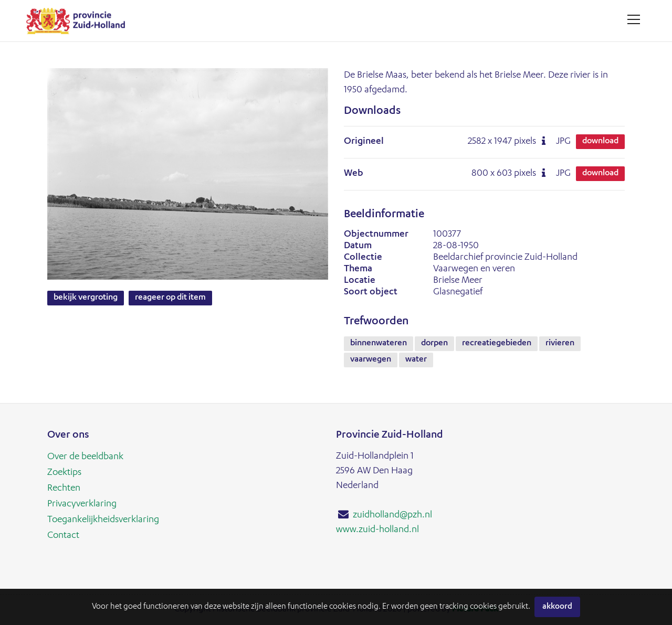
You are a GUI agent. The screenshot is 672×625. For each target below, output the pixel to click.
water (416, 360)
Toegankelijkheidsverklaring (103, 520)
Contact (63, 536)
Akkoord (557, 607)
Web (354, 174)
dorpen (434, 344)
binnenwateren (379, 344)
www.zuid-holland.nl (377, 530)
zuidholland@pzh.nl (392, 515)
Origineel (364, 142)
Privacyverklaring (82, 504)
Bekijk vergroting (86, 298)
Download (600, 142)
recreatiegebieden (497, 344)
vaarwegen (371, 360)
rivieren (560, 344)
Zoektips (64, 473)
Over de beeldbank (85, 457)
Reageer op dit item (170, 298)
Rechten (64, 489)
